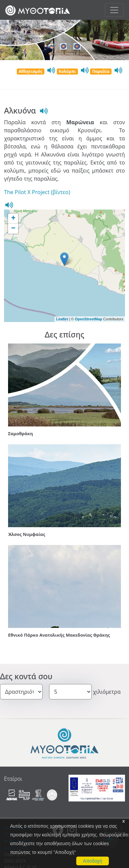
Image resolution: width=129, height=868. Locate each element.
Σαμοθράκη (20, 433)
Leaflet (62, 319)
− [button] (13, 229)
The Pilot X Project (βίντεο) (37, 192)
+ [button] (13, 219)
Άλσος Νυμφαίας (27, 534)
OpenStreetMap (89, 319)
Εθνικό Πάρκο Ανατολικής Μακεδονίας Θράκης (59, 635)
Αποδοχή (93, 861)
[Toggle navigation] (114, 10)
